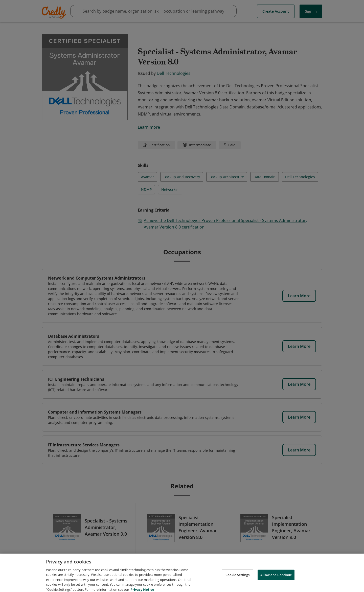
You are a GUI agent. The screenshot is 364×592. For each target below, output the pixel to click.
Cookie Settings (238, 581)
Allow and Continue (276, 581)
